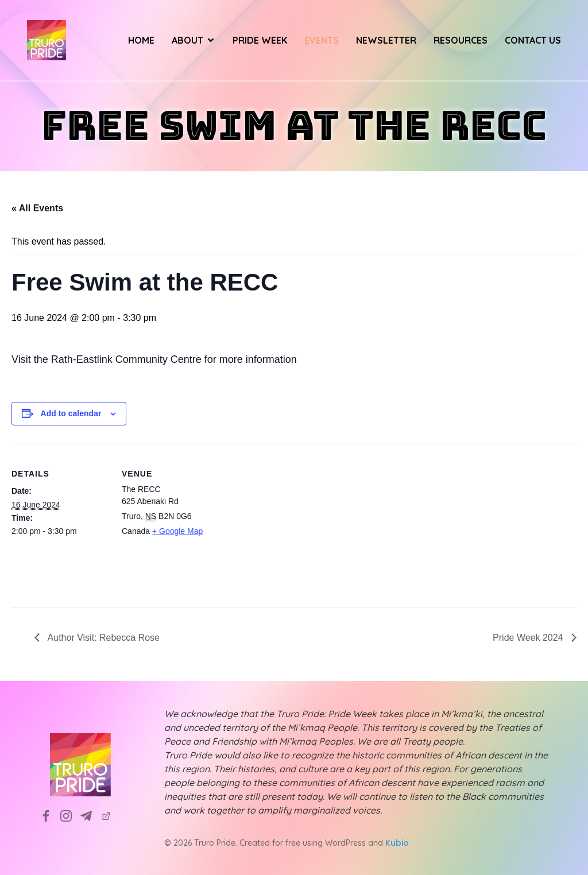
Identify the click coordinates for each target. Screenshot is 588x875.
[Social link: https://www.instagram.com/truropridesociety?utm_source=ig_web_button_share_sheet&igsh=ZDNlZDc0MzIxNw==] (70, 815)
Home (141, 40)
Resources (461, 40)
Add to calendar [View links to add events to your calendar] (71, 413)
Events (322, 40)
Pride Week (260, 40)
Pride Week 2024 (529, 638)
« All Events (37, 208)
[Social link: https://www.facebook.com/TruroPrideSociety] (50, 815)
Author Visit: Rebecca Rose (102, 638)
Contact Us (533, 40)
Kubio (397, 843)
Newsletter (386, 40)
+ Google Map (177, 531)
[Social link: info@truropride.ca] (90, 815)
